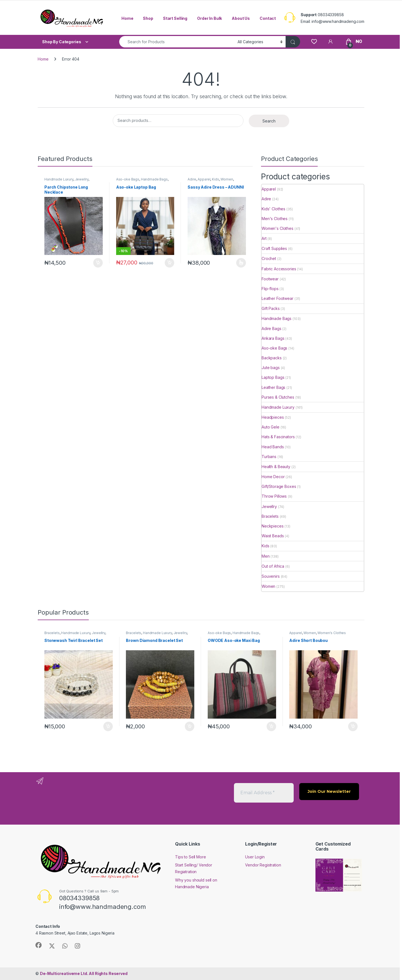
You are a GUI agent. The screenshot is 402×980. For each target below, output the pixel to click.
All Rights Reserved (84, 973)
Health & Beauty (276, 467)
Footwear (270, 279)
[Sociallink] (39, 945)
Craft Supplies (274, 248)
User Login (255, 857)
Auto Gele (271, 427)
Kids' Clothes (273, 209)
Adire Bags (271, 328)
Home (127, 18)
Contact (268, 18)
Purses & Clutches (278, 397)
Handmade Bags (154, 179)
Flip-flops (270, 289)
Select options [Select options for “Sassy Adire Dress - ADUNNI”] (241, 263)
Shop (148, 18)
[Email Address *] (264, 793)
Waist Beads (273, 536)
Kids (215, 179)
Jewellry (82, 179)
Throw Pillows (274, 496)
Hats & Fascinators (278, 437)
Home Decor (273, 477)
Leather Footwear (277, 298)
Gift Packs (271, 308)
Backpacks (272, 358)
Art (264, 238)
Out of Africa (273, 566)
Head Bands (273, 447)
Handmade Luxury (59, 179)
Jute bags (271, 368)
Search (269, 121)
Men (266, 556)
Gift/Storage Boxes (279, 486)
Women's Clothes (277, 228)
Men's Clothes (275, 219)
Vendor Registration (263, 865)
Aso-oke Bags (128, 179)
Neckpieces (273, 526)
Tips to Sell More (191, 857)
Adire (192, 179)
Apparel (204, 179)
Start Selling (175, 18)
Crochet (269, 258)
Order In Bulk (210, 18)
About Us (241, 18)
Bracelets (270, 516)
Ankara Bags (273, 338)
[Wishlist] (314, 41)
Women (227, 179)
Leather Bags (273, 387)
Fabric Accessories (279, 269)
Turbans (269, 457)
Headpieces (273, 417)
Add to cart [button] (98, 263)
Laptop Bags (273, 377)
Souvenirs (271, 576)
